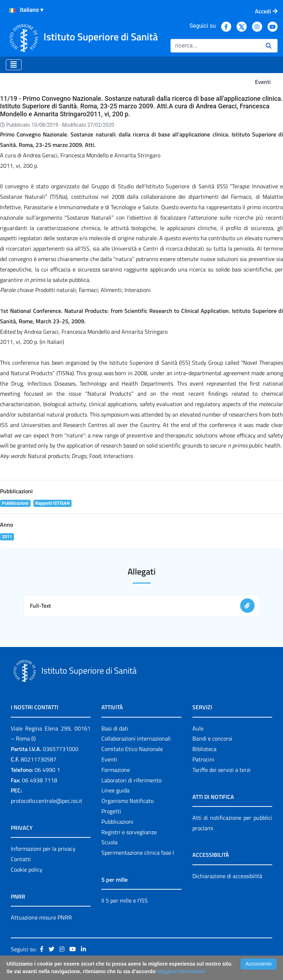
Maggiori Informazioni (181, 971)
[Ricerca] (215, 46)
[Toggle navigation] (14, 65)
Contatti (21, 859)
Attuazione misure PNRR (41, 917)
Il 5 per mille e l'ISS (125, 900)
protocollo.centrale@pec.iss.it (47, 801)
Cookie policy (27, 869)
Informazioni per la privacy (43, 849)
